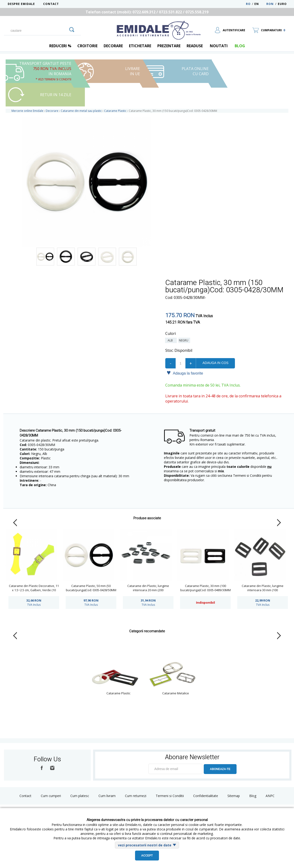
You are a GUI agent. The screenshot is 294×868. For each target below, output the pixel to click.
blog (240, 46)
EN (260, 4)
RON (270, 4)
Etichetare (140, 46)
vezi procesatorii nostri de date (145, 845)
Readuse (195, 46)
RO (248, 4)
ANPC (270, 796)
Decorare (113, 46)
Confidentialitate (206, 796)
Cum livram (107, 796)
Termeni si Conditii (170, 796)
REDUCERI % (60, 46)
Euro (282, 4)
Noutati (219, 46)
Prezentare (169, 46)
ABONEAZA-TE (220, 769)
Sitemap (234, 796)
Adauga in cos (215, 363)
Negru (184, 340)
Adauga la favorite (185, 373)
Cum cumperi (51, 796)
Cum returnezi (136, 796)
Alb (171, 340)
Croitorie (87, 46)
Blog (253, 796)
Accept (147, 856)
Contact (51, 4)
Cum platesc (80, 796)
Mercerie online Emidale (27, 111)
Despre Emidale (21, 4)
